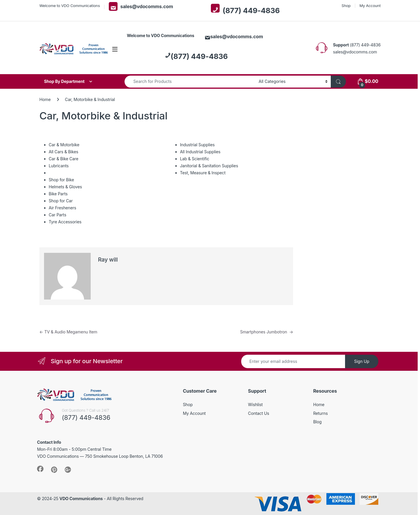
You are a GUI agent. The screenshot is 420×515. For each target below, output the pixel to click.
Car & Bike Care (63, 159)
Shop (346, 6)
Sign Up (362, 361)
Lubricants (59, 166)
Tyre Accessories (65, 222)
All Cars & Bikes (63, 152)
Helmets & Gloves (65, 187)
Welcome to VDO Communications (70, 6)
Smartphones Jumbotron (267, 332)
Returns (321, 413)
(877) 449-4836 (245, 9)
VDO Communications (81, 499)
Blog (317, 422)
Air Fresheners (62, 208)
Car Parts (57, 215)
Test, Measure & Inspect (203, 173)
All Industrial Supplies (200, 152)
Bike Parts (58, 194)
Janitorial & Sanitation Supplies (209, 166)
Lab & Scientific (195, 159)
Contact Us (258, 413)
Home (45, 99)
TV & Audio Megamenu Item (68, 332)
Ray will (108, 260)
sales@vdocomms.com (141, 6)
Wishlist (255, 404)
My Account (370, 6)
